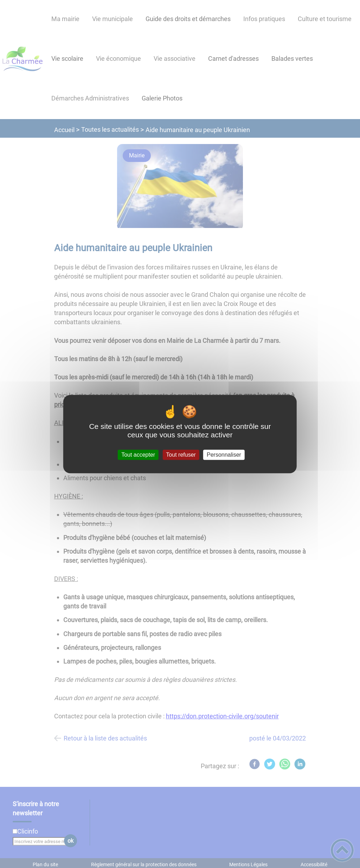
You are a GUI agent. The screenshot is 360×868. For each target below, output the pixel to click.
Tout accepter (138, 455)
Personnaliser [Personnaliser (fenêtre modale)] (224, 455)
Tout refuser (181, 455)
